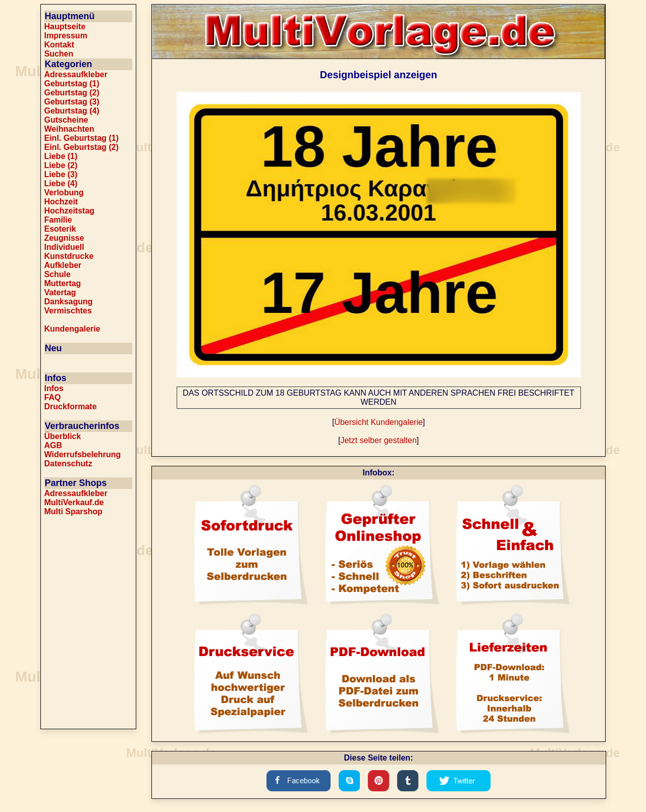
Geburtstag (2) (72, 93)
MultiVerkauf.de (74, 502)
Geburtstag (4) (72, 111)
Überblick (63, 436)
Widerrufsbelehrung (83, 454)
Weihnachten (69, 129)
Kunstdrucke (69, 256)
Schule (58, 274)
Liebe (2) (61, 165)
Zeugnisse (64, 238)
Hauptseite (65, 26)
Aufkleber (63, 265)
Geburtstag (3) (72, 102)
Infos (54, 388)
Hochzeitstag (70, 211)
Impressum (66, 36)
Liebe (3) (61, 174)
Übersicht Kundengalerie (378, 422)
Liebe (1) (61, 156)
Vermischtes (68, 311)
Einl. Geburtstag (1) (82, 138)
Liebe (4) (61, 183)
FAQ (53, 397)
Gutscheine (66, 120)
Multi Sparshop (74, 511)
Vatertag (60, 292)
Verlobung (64, 193)
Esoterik (60, 229)
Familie (58, 220)
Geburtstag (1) (72, 84)
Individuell (64, 247)
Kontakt (60, 45)
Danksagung (69, 302)
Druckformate (71, 407)
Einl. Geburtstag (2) (82, 147)
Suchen (59, 54)
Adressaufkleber (76, 74)
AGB (53, 445)
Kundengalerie (72, 329)
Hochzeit (61, 202)
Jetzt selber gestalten (378, 440)
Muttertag (63, 283)
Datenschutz (68, 464)
